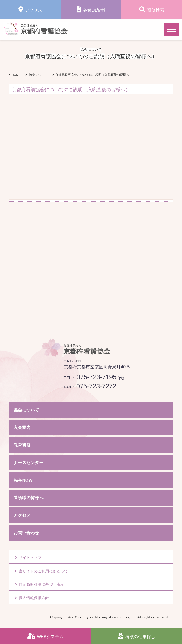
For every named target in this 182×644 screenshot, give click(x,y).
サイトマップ (28, 558)
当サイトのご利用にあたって (41, 571)
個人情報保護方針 (32, 598)
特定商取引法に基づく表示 (40, 584)
